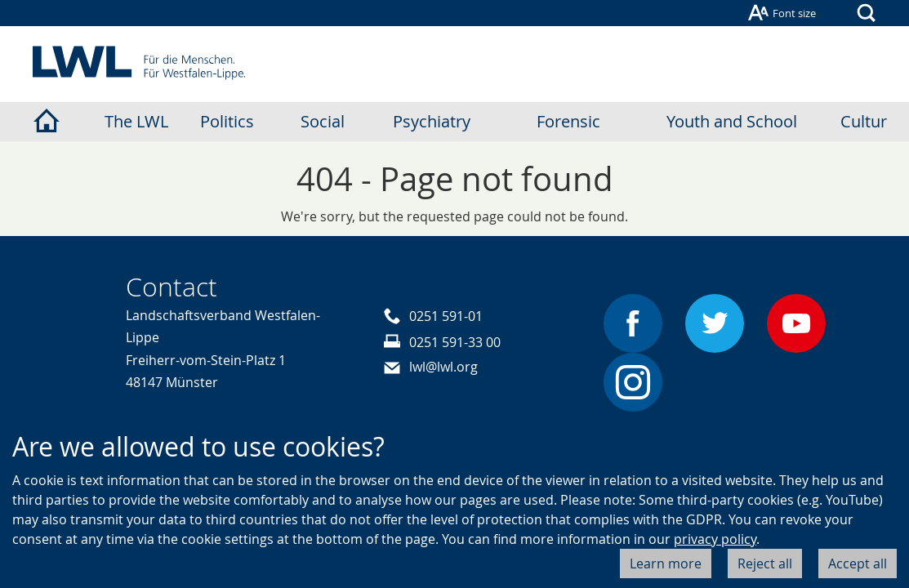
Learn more (666, 563)
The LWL (136, 121)
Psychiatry (432, 121)
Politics (227, 121)
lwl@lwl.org (443, 367)
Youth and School (732, 121)
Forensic (568, 121)
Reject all (765, 563)
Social (323, 121)
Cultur (864, 121)
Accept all (858, 563)
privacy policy (715, 539)
